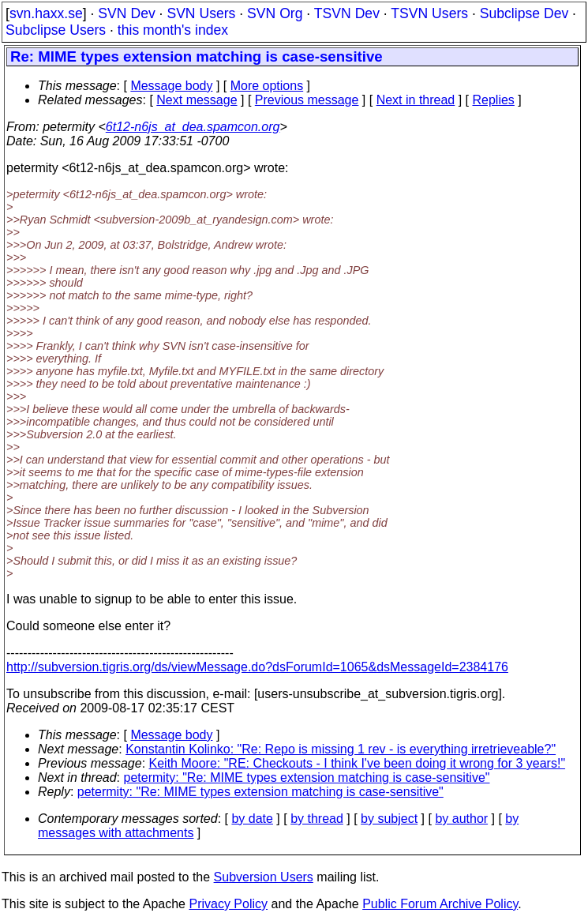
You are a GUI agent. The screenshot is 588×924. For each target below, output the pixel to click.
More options (267, 86)
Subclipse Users (56, 30)
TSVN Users (429, 13)
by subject (389, 819)
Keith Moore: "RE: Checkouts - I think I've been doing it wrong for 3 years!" (358, 763)
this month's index (173, 30)
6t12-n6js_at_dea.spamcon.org (193, 127)
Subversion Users (264, 877)
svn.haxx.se (46, 13)
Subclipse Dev (524, 13)
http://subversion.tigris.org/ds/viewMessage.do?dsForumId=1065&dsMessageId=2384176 (257, 667)
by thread (317, 819)
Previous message (307, 100)
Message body (171, 86)
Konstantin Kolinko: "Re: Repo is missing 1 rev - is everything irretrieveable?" (341, 749)
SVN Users (201, 13)
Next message (197, 100)
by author (461, 819)
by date (252, 819)
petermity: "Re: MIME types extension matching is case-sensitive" (307, 778)
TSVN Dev (347, 13)
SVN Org (275, 13)
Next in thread (416, 100)
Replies (494, 100)
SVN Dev (126, 13)
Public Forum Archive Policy (440, 904)
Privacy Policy (228, 904)
